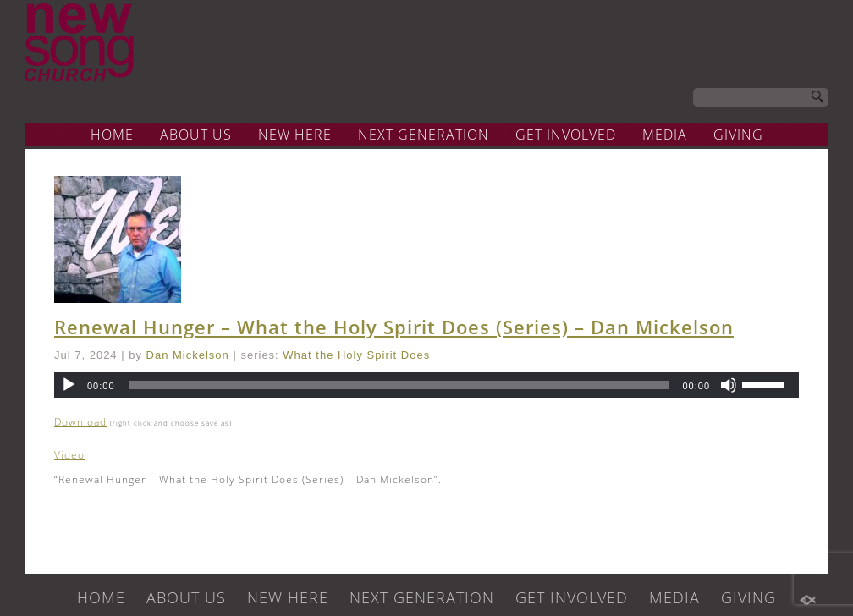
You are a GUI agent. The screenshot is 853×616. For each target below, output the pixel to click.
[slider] (399, 385)
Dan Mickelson (188, 355)
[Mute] (729, 385)
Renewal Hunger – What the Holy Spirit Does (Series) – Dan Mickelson (394, 327)
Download (80, 422)
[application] (426, 385)
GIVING (738, 135)
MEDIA (665, 135)
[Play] (69, 385)
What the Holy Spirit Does (356, 355)
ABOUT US (196, 135)
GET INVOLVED (566, 135)
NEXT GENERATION (424, 135)
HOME (112, 135)
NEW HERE (295, 135)
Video (69, 455)
